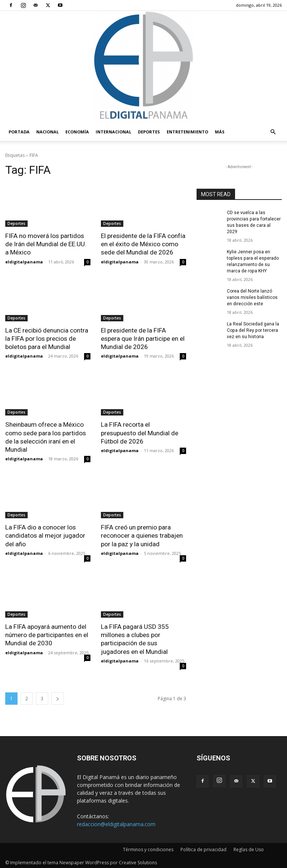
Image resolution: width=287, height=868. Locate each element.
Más (220, 132)
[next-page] (58, 697)
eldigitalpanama (24, 261)
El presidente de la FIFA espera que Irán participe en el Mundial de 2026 (143, 338)
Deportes (149, 132)
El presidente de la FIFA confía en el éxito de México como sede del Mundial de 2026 (143, 244)
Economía (77, 132)
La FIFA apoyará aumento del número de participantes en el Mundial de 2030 (47, 634)
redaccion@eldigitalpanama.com (116, 823)
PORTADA (19, 132)
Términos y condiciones (148, 848)
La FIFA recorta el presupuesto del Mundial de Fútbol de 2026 (140, 432)
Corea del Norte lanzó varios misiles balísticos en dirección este (252, 297)
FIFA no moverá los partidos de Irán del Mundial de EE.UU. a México (46, 244)
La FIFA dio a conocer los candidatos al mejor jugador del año (45, 535)
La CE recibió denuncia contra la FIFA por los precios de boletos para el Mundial (47, 338)
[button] (273, 132)
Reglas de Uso (249, 848)
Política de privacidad (203, 848)
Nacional (47, 132)
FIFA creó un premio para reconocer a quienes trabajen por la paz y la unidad (142, 535)
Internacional (113, 132)
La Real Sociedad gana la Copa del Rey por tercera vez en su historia (253, 330)
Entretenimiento (187, 132)
